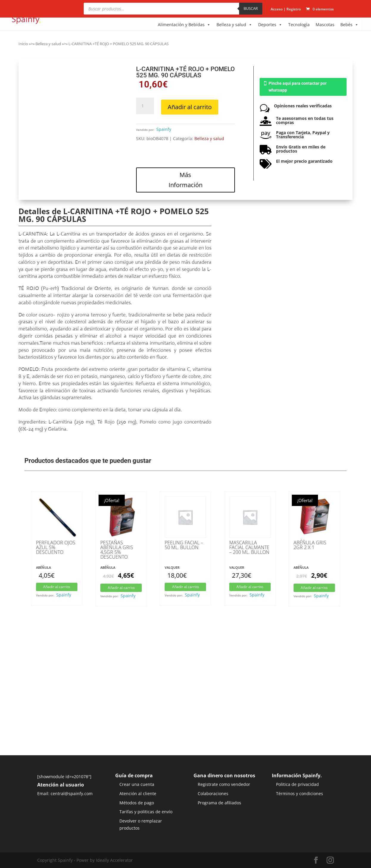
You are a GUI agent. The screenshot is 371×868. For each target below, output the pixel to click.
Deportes (270, 25)
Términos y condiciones (300, 793)
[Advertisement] (185, 711)
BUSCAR (251, 8)
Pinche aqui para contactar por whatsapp (298, 87)
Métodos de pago (137, 803)
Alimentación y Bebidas (184, 25)
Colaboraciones (213, 793)
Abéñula (43, 567)
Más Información (185, 180)
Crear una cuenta (137, 784)
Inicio (23, 44)
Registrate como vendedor (224, 784)
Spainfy (164, 129)
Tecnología (299, 25)
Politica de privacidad (297, 784)
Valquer (172, 567)
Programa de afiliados (219, 803)
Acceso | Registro (286, 10)
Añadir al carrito (190, 107)
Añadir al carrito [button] (57, 587)
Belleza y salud (234, 25)
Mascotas (325, 25)
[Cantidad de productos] (145, 106)
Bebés (349, 25)
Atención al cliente (138, 793)
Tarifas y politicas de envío (146, 812)
